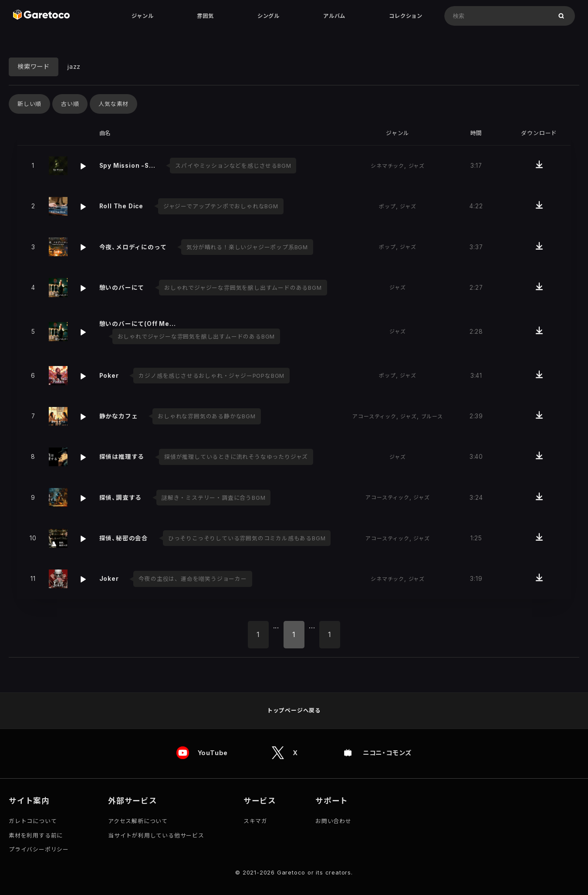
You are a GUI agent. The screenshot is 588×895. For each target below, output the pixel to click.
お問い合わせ (333, 821)
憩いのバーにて (122, 288)
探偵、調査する (121, 498)
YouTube (213, 753)
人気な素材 (113, 104)
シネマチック (387, 166)
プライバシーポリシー (39, 849)
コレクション (406, 16)
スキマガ (255, 821)
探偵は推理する (122, 457)
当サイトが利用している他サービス (156, 836)
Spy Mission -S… (127, 166)
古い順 (70, 104)
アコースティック (374, 416)
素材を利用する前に (36, 836)
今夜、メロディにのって (133, 247)
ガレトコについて (33, 821)
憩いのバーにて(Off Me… (138, 324)
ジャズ (417, 166)
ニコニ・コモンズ (387, 753)
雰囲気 (205, 16)
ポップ (387, 206)
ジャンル (142, 16)
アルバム (334, 16)
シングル (269, 16)
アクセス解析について (138, 821)
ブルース (432, 416)
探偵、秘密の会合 (124, 538)
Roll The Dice (121, 206)
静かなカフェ (119, 416)
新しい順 (29, 104)
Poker (109, 376)
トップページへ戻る (294, 710)
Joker (109, 579)
